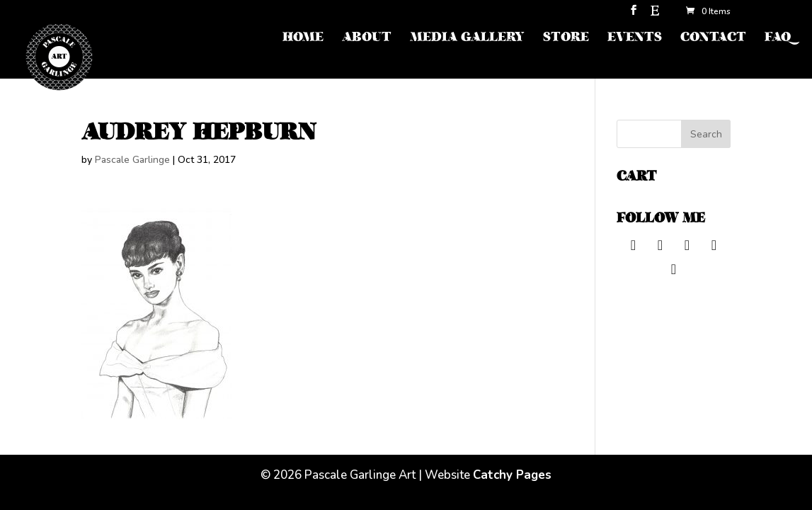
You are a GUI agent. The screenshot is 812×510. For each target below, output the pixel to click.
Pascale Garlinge (132, 160)
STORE (566, 39)
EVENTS (635, 39)
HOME (303, 39)
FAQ (778, 39)
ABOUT (367, 39)
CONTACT (713, 39)
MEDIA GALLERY (467, 39)
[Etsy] (655, 15)
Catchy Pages (512, 475)
